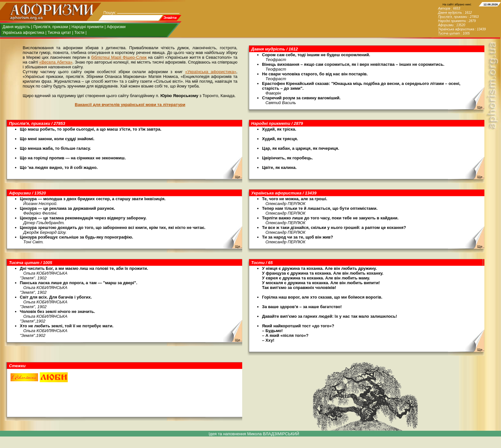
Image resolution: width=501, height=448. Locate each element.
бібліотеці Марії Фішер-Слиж (119, 57)
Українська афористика (23, 33)
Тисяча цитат (59, 33)
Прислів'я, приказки (51, 27)
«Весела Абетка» (56, 62)
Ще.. (481, 107)
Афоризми (116, 27)
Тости (79, 33)
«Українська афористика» (211, 72)
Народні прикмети (88, 27)
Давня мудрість (16, 27)
